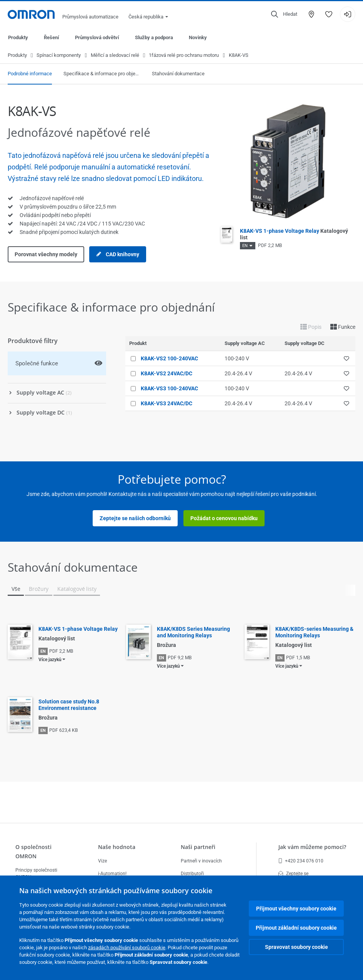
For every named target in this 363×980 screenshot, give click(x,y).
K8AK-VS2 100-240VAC (169, 359)
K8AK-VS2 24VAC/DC (167, 374)
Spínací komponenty (59, 56)
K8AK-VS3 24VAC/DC (167, 404)
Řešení (52, 37)
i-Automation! (112, 874)
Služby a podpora (154, 37)
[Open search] (284, 14)
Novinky (198, 37)
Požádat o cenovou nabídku (224, 519)
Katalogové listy (77, 589)
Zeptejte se (293, 874)
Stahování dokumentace (178, 74)
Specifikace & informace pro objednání (102, 74)
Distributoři (192, 874)
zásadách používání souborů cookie (127, 948)
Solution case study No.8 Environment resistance (69, 705)
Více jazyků (50, 660)
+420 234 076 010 (301, 861)
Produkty (18, 37)
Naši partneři (198, 847)
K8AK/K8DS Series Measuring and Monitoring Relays (193, 633)
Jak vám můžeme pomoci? (312, 847)
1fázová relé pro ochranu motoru (184, 56)
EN (245, 246)
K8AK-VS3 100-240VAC (169, 389)
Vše (16, 589)
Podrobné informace (30, 74)
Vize (102, 861)
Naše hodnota (117, 847)
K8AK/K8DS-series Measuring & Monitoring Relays (314, 633)
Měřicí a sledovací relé (115, 56)
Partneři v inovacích (201, 861)
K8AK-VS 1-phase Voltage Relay (78, 629)
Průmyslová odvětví (97, 37)
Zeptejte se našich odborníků (135, 519)
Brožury (39, 589)
